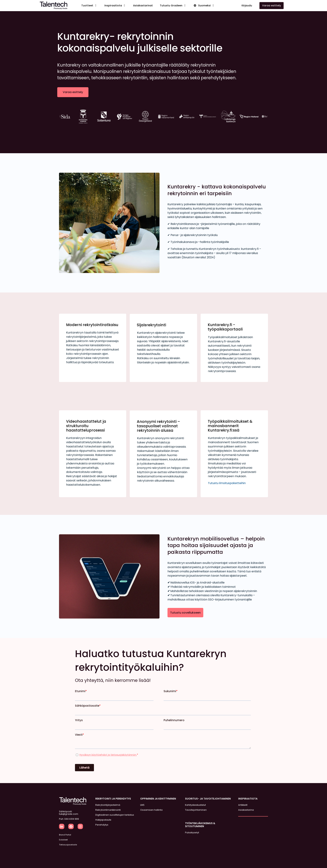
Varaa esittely (73, 92)
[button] (89, 6)
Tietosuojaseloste (68, 845)
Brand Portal (65, 835)
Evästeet (63, 840)
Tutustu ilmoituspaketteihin (227, 483)
